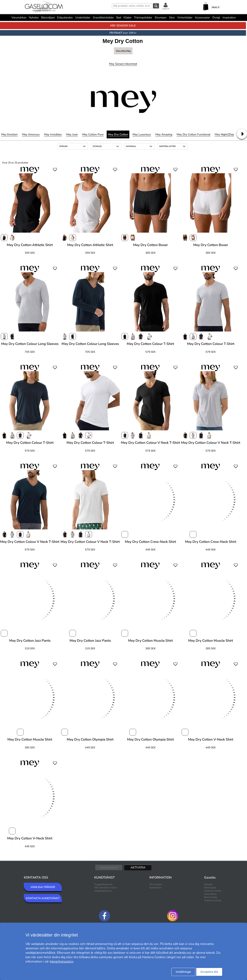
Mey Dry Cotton (118, 134)
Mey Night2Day (224, 134)
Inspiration (229, 18)
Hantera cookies (213, 900)
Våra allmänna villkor (106, 888)
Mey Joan (72, 134)
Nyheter (34, 18)
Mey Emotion (9, 134)
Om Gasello (156, 884)
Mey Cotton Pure (93, 134)
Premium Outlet (213, 891)
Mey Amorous (31, 134)
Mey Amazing (164, 134)
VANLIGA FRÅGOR (43, 887)
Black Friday (211, 897)
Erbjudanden (65, 18)
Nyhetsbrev (155, 888)
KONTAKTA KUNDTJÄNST (43, 898)
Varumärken (19, 18)
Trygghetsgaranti (103, 884)
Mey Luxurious (142, 134)
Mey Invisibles (53, 134)
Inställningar (183, 972)
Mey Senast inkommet (123, 64)
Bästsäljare (48, 18)
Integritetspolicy (103, 891)
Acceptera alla (209, 972)
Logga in (166, 9)
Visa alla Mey (123, 51)
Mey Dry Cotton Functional (193, 134)
